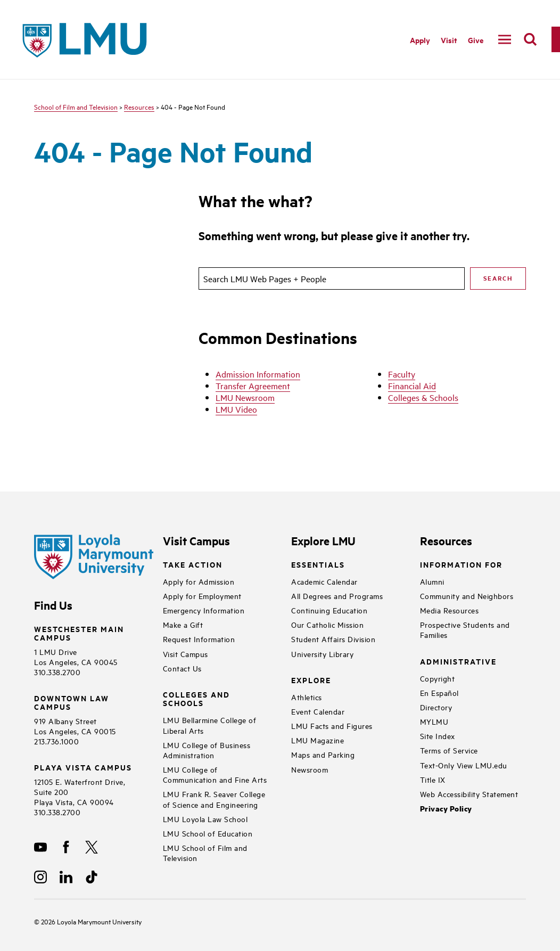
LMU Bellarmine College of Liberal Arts (210, 725)
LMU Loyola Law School (205, 819)
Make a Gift (183, 624)
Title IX (433, 779)
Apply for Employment (202, 596)
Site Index (438, 736)
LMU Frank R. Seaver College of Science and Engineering (214, 799)
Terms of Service (449, 750)
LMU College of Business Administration (207, 750)
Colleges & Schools (423, 397)
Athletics (307, 697)
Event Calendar (318, 711)
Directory (436, 707)
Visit (449, 40)
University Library (322, 654)
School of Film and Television (76, 106)
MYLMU (434, 721)
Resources (139, 106)
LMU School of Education (208, 833)
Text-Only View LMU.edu (464, 765)
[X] (92, 847)
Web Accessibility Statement (469, 794)
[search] (530, 39)
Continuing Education (329, 610)
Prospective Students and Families (465, 629)
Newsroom (310, 769)
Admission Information (258, 374)
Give (476, 40)
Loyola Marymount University (91, 921)
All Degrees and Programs (337, 596)
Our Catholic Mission (327, 624)
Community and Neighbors (467, 596)
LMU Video (236, 409)
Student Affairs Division (333, 639)
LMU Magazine (318, 740)
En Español (439, 692)
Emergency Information (204, 610)
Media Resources (450, 610)
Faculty (402, 374)
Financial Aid (412, 386)
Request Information (199, 639)
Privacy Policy (446, 809)
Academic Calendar (324, 581)
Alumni (432, 581)
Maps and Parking (323, 754)
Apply (420, 40)
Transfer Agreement (253, 386)
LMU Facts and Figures (332, 725)
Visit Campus (186, 654)
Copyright (438, 678)
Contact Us (182, 668)
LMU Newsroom (245, 397)
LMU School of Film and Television (205, 852)
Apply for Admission (199, 581)
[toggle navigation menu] (505, 39)
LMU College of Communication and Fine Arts (215, 774)
